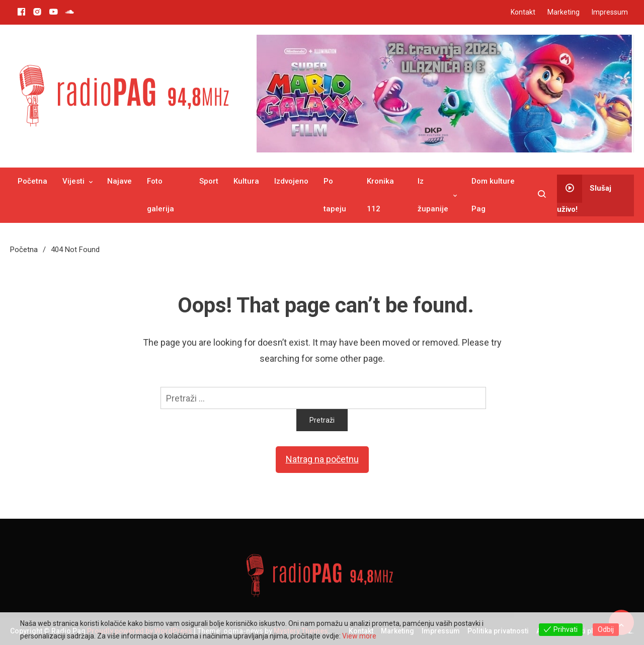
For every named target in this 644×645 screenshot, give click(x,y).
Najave (119, 181)
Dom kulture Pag (493, 195)
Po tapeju (335, 195)
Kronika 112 (380, 195)
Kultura (246, 181)
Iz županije (433, 195)
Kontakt (523, 12)
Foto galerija (160, 195)
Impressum (610, 12)
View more (359, 636)
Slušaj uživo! (584, 194)
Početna (32, 181)
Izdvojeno (291, 181)
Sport (209, 181)
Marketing (563, 12)
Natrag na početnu (322, 459)
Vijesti (73, 181)
